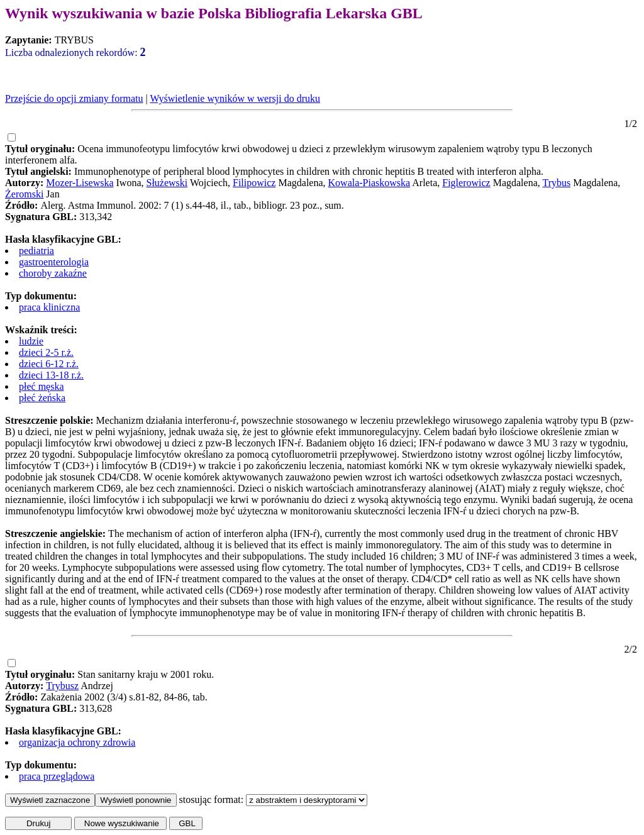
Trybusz (62, 686)
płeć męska (42, 386)
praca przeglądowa (57, 776)
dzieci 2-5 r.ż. (46, 352)
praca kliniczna (49, 307)
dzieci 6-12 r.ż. (49, 364)
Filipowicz (254, 183)
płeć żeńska (42, 398)
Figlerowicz (466, 183)
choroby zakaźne (53, 273)
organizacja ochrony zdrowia (77, 742)
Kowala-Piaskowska (369, 183)
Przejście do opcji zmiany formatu (74, 98)
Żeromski (24, 194)
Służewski (167, 183)
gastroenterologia (54, 262)
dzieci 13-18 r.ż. (51, 375)
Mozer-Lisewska (80, 183)
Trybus (556, 183)
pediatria (36, 251)
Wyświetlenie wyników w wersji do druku (235, 98)
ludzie (31, 341)
